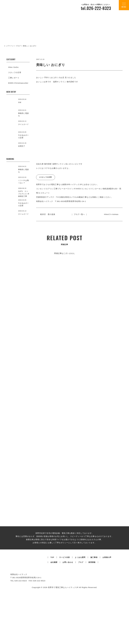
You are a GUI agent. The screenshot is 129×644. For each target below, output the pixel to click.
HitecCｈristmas (110, 214)
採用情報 (92, 621)
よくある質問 (80, 616)
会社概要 (54, 621)
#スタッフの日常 (46, 177)
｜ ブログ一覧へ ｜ (79, 214)
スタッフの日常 (15, 72)
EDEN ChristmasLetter (18, 83)
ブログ (81, 621)
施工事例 (94, 616)
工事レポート (14, 78)
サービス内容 (64, 616)
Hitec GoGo (13, 67)
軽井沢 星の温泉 (49, 214)
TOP (52, 616)
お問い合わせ (68, 621)
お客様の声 (107, 616)
